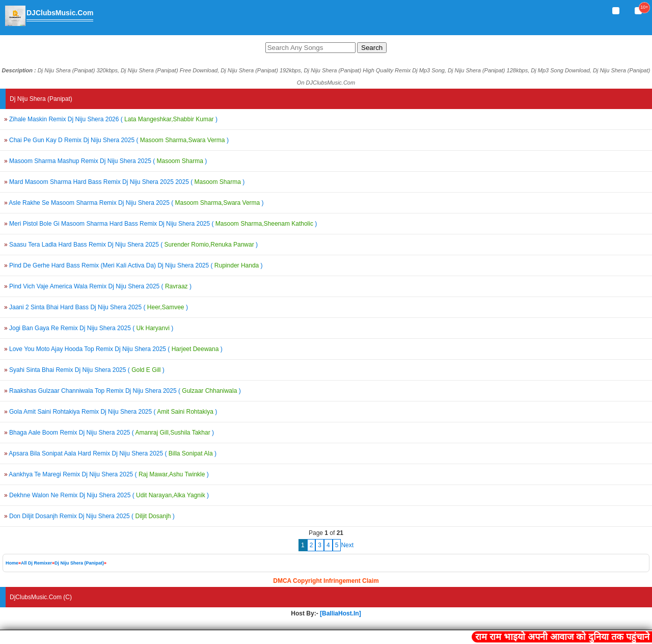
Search (372, 48)
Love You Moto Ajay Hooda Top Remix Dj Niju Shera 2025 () (113, 349)
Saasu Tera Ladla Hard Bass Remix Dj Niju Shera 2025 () (131, 245)
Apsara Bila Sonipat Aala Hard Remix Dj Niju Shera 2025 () (110, 453)
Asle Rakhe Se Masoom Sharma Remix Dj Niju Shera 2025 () (134, 203)
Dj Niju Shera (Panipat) (79, 563)
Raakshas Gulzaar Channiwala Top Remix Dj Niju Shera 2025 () (123, 391)
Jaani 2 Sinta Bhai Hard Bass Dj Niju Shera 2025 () (96, 307)
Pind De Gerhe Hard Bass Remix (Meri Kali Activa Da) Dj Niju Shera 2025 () (133, 265)
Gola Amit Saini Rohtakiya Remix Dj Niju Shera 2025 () (111, 412)
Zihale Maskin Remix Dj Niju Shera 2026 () (111, 119)
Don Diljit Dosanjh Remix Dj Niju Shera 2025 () (89, 516)
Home (12, 563)
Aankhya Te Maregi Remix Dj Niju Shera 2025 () (106, 474)
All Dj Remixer (36, 563)
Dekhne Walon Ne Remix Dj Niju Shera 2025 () (106, 495)
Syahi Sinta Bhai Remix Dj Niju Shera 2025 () (84, 370)
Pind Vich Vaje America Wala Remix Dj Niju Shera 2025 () (98, 286)
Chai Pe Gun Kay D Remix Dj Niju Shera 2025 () (116, 140)
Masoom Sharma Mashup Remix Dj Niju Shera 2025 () (105, 161)
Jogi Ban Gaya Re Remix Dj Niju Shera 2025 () (89, 328)
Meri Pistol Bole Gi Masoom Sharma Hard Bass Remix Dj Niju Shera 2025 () (160, 224)
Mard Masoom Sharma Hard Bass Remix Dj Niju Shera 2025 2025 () (124, 182)
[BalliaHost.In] (340, 613)
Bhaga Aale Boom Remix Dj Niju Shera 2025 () (109, 433)
